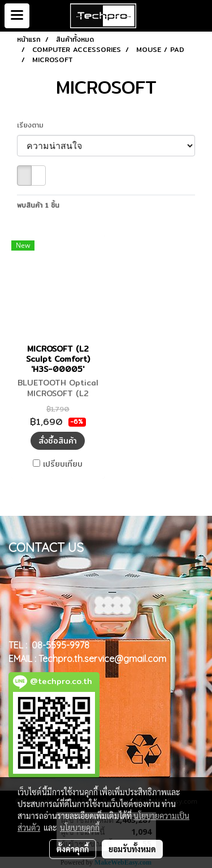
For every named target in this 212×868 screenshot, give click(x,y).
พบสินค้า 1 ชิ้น (38, 205)
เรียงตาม (34, 125)
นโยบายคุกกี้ (80, 827)
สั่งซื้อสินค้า (58, 441)
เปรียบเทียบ (63, 464)
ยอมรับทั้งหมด (132, 849)
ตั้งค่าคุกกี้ (73, 849)
